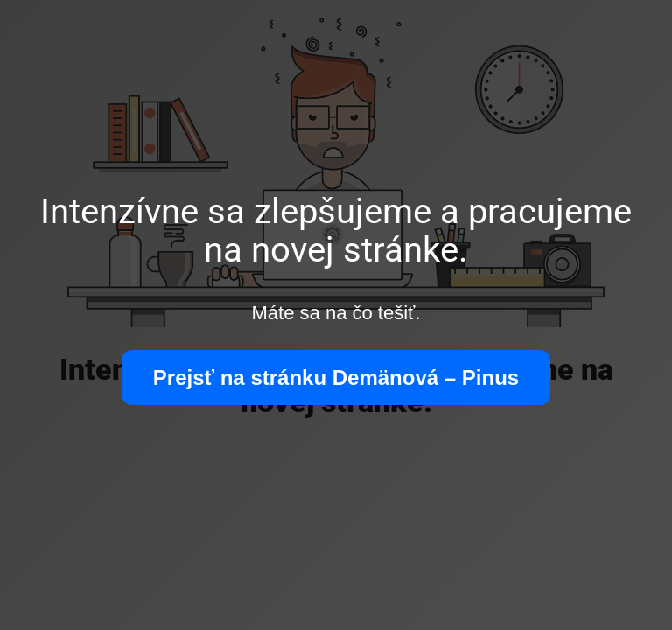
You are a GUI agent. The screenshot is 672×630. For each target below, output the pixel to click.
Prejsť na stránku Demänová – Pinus (336, 378)
